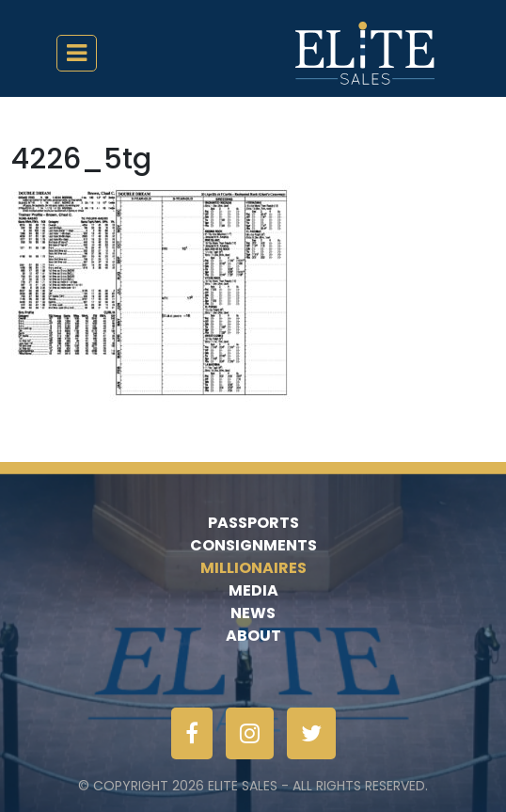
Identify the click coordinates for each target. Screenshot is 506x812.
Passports (253, 523)
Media (253, 590)
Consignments (253, 545)
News (253, 613)
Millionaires (253, 568)
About (253, 636)
